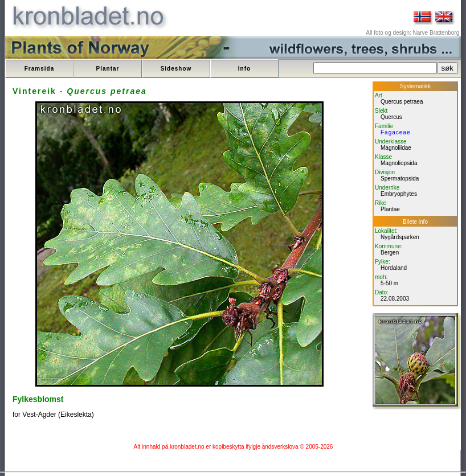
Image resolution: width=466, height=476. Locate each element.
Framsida (39, 69)
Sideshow (176, 69)
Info (244, 69)
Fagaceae (395, 132)
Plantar (108, 69)
